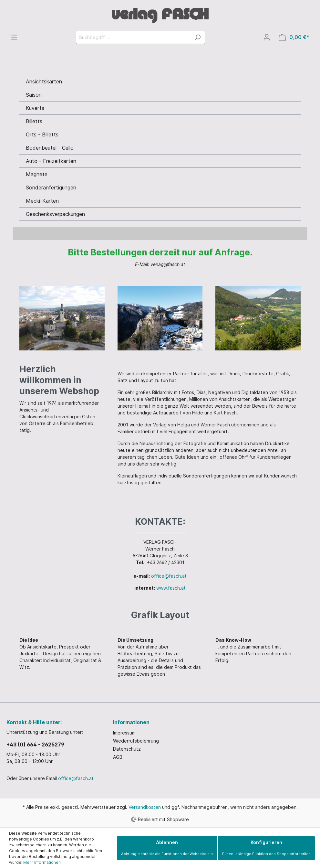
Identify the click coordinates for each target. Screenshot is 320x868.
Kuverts (35, 108)
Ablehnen (167, 848)
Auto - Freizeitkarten (51, 161)
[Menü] (14, 37)
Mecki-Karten (42, 201)
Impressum (124, 733)
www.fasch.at (171, 588)
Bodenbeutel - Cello (50, 148)
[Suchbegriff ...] (133, 37)
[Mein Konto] (267, 37)
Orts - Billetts (42, 134)
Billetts (34, 121)
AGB (118, 757)
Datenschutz (127, 749)
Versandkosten (145, 807)
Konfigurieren (266, 848)
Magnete (37, 174)
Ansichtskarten (44, 81)
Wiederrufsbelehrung (136, 741)
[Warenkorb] (294, 37)
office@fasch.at (169, 576)
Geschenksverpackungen (55, 214)
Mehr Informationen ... (44, 862)
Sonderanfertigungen (51, 188)
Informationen (131, 722)
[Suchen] (197, 37)
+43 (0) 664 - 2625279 (35, 745)
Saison (34, 95)
